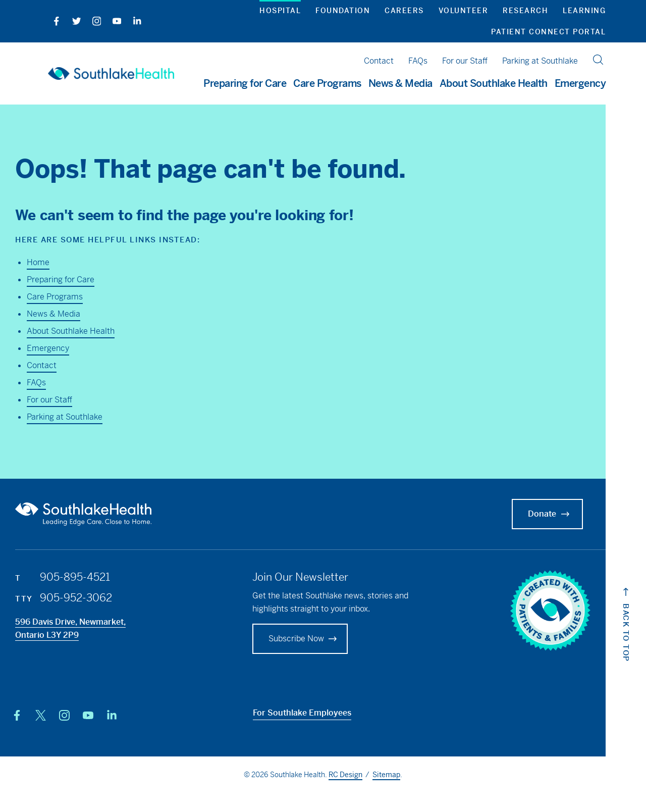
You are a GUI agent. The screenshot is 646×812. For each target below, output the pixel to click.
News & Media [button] (400, 84)
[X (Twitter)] (41, 715)
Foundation (343, 11)
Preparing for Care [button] (245, 84)
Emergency (580, 84)
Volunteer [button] (464, 11)
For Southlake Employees (302, 713)
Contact (379, 61)
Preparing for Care (61, 280)
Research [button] (525, 11)
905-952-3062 (76, 598)
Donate (550, 514)
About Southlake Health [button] (494, 84)
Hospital (280, 11)
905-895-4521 (75, 577)
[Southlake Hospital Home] (111, 73)
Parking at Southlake (540, 61)
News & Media (53, 314)
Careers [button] (404, 11)
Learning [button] (584, 11)
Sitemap (386, 775)
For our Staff (465, 61)
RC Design (345, 775)
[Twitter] (74, 21)
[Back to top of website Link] (626, 633)
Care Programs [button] (327, 84)
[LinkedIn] (135, 21)
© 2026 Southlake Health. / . (323, 775)
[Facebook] (54, 21)
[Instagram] (95, 21)
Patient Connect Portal (548, 32)
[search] (598, 60)
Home (38, 262)
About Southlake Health (71, 331)
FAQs (418, 61)
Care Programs (55, 297)
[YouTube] (115, 21)
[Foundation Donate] (300, 639)
